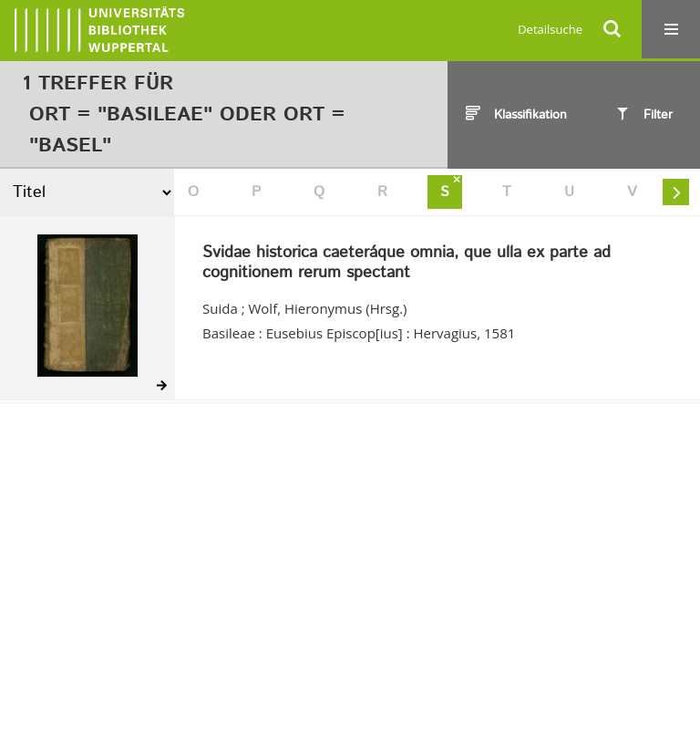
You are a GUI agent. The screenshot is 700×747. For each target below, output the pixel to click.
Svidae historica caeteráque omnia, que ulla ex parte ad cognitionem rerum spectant (407, 263)
